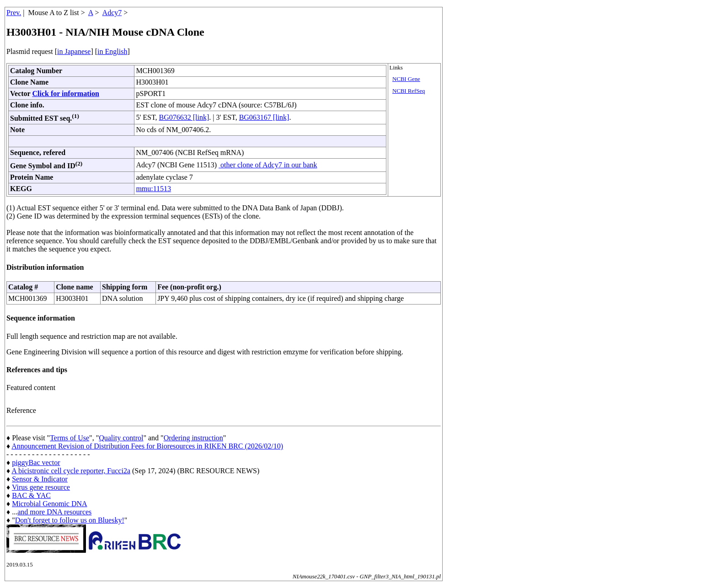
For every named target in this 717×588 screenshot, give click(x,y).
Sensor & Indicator (40, 479)
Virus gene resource (41, 487)
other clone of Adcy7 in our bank (268, 165)
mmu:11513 (153, 189)
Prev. (14, 13)
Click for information (65, 94)
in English (112, 51)
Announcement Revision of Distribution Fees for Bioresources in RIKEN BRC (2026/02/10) (147, 446)
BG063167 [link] (264, 117)
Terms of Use (70, 438)
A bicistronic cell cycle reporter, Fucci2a (71, 471)
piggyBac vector (36, 462)
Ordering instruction (193, 438)
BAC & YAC (31, 495)
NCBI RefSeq (409, 91)
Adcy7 (112, 13)
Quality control (121, 438)
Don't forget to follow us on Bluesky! (70, 520)
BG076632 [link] (184, 117)
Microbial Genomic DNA (49, 504)
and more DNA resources (54, 512)
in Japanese (74, 51)
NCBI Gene (406, 79)
